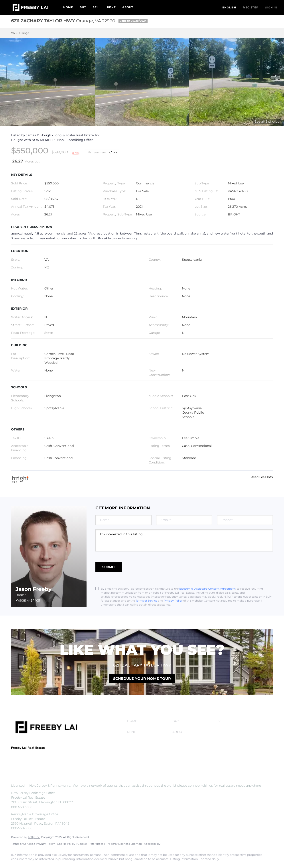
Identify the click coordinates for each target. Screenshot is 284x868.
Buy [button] (83, 7)
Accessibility (152, 844)
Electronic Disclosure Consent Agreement (207, 589)
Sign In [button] (271, 7)
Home (68, 7)
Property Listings (117, 844)
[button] (31, 7)
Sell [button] (97, 7)
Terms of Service (146, 601)
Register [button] (251, 7)
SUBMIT (109, 567)
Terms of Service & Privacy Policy (33, 844)
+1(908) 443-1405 (28, 600)
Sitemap (136, 844)
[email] (184, 520)
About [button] (128, 7)
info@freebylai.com (57, 761)
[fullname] (123, 520)
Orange (24, 33)
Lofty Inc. (34, 837)
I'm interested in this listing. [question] (184, 540)
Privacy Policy (173, 601)
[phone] (245, 520)
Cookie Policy (66, 844)
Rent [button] (111, 7)
